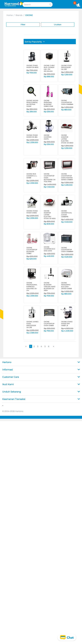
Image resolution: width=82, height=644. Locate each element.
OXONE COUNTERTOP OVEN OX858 (49, 324)
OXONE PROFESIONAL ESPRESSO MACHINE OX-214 (32, 287)
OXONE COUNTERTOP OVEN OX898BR (67, 250)
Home (10, 15)
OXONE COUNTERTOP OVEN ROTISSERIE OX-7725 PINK (50, 178)
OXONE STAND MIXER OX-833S (32, 66)
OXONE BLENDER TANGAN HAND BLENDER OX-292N (49, 287)
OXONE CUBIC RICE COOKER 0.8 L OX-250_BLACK (49, 68)
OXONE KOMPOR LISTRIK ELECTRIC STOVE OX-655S (50, 215)
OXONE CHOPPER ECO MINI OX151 (49, 249)
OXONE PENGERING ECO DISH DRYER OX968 (66, 286)
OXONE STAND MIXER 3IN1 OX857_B (67, 324)
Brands (19, 15)
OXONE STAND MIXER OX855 (32, 212)
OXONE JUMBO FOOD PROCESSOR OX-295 (32, 325)
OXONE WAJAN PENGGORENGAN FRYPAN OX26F (32, 103)
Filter (23, 25)
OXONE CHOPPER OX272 (48, 137)
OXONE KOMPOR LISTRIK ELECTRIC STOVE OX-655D (67, 139)
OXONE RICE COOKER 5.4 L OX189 (32, 176)
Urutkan (58, 25)
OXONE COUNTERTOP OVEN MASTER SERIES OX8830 (67, 177)
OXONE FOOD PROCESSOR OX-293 (66, 67)
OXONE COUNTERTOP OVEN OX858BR (67, 102)
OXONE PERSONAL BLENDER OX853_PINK (48, 103)
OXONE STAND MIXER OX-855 (32, 136)
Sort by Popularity (35, 42)
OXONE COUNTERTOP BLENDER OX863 (32, 251)
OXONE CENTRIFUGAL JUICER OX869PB (67, 214)
